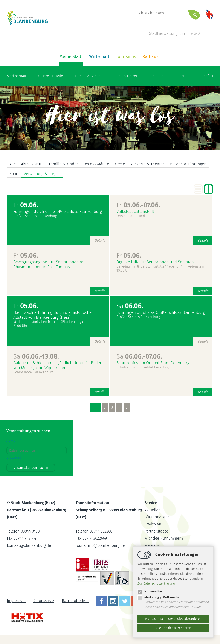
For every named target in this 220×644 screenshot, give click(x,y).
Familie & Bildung (89, 76)
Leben (180, 76)
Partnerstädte (156, 531)
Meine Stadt (71, 56)
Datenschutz (44, 601)
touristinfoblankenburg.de (100, 545)
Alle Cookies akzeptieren (173, 628)
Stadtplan (153, 524)
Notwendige (150, 591)
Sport (14, 174)
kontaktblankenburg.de (29, 545)
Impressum (16, 601)
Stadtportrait (16, 76)
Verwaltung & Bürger (42, 174)
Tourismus (126, 56)
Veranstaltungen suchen (31, 468)
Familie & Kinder (63, 164)
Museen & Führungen (188, 164)
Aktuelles (152, 510)
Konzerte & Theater (147, 164)
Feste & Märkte (96, 164)
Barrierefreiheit (75, 601)
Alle (13, 164)
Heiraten (157, 76)
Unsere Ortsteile (51, 76)
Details (100, 240)
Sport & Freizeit (126, 76)
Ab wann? (14, 440)
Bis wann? (14, 457)
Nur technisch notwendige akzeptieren (173, 619)
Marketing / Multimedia (158, 597)
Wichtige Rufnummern (164, 538)
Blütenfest (205, 76)
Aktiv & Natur (32, 164)
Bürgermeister (157, 517)
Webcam (152, 545)
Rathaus (150, 56)
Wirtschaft (99, 56)
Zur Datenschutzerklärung (156, 583)
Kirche (120, 164)
